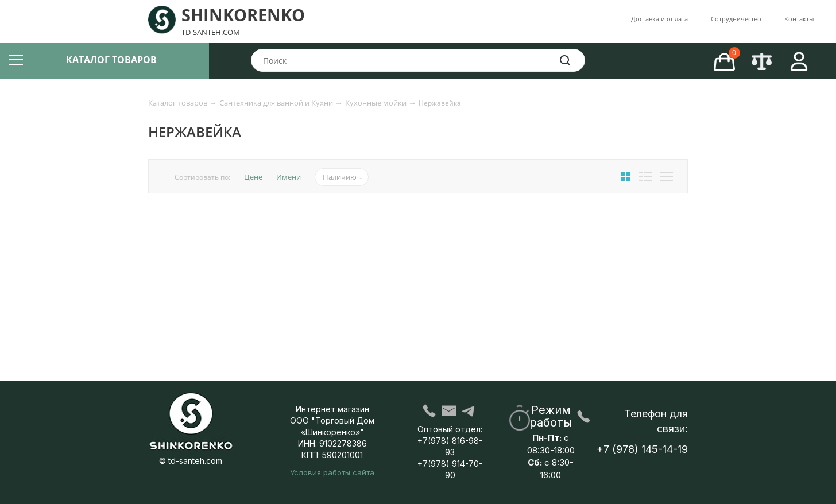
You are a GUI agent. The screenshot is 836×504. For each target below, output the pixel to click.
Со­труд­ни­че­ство (736, 19)
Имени (289, 177)
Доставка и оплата (659, 19)
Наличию (340, 177)
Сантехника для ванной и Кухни (277, 103)
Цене (253, 177)
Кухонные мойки (377, 103)
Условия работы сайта (332, 472)
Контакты (799, 19)
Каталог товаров (179, 103)
